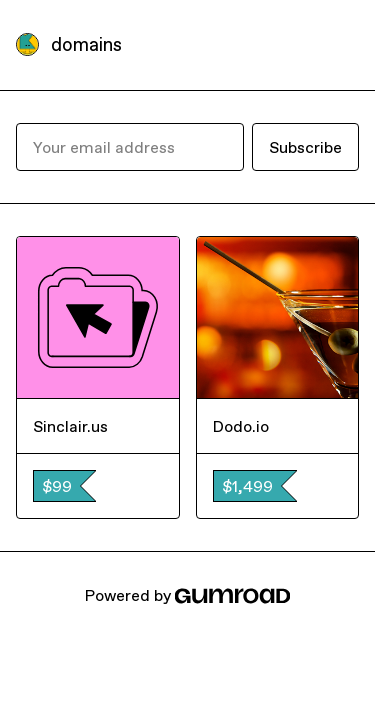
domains (86, 44)
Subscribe (305, 147)
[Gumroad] (232, 595)
